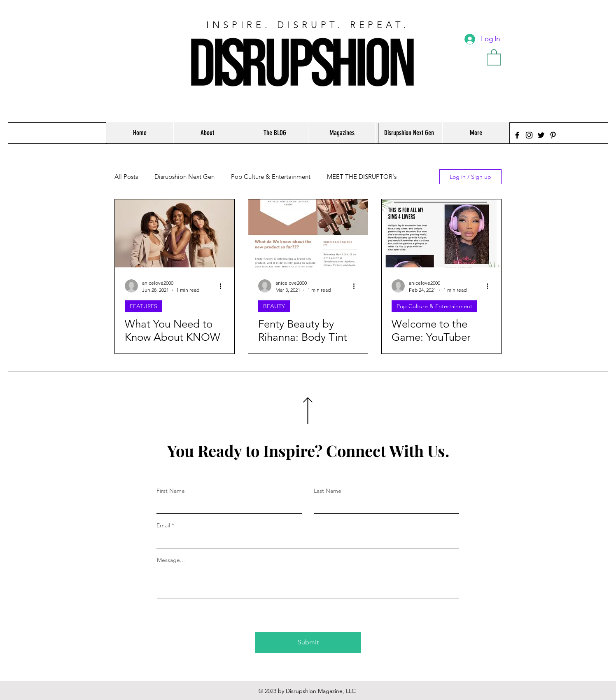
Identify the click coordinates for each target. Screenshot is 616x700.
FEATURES (143, 306)
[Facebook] (517, 135)
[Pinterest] (553, 135)
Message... (171, 560)
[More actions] (223, 286)
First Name (171, 491)
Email (163, 525)
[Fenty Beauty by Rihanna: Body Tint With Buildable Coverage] (308, 233)
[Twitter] (541, 135)
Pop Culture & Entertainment (271, 177)
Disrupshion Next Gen (184, 177)
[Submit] (308, 643)
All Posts (126, 177)
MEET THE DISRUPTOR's (362, 177)
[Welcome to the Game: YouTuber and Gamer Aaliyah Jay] (441, 233)
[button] (494, 57)
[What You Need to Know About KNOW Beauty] (175, 233)
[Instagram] (529, 135)
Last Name (328, 491)
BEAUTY (274, 306)
